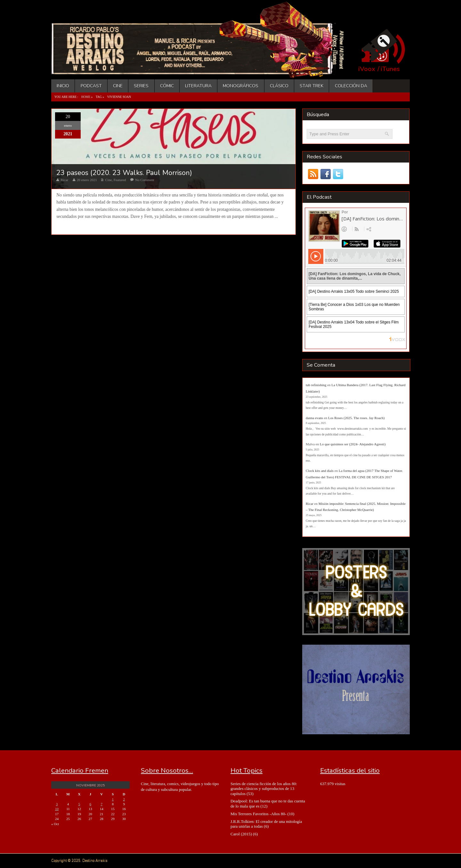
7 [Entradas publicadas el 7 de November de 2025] (102, 804)
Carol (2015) (241, 834)
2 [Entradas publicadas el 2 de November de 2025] (124, 799)
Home (86, 97)
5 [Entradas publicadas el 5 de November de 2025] (79, 804)
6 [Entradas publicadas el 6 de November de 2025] (91, 804)
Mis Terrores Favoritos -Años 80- (259, 814)
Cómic (167, 86)
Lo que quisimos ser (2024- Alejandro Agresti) (353, 444)
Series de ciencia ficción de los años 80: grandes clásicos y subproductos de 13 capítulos (264, 789)
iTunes (390, 69)
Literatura (198, 86)
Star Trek (311, 86)
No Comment (145, 180)
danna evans (314, 418)
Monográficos (241, 86)
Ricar (64, 180)
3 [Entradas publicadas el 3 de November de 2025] (57, 804)
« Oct (55, 824)
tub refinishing (316, 385)
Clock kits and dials (320, 471)
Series (141, 86)
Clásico (279, 86)
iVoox (367, 69)
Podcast (91, 86)
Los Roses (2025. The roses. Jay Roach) (356, 418)
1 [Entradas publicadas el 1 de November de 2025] (113, 799)
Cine (118, 86)
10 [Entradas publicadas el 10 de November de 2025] (57, 809)
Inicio (63, 86)
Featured (120, 180)
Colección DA (351, 86)
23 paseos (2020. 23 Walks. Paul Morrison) (124, 173)
